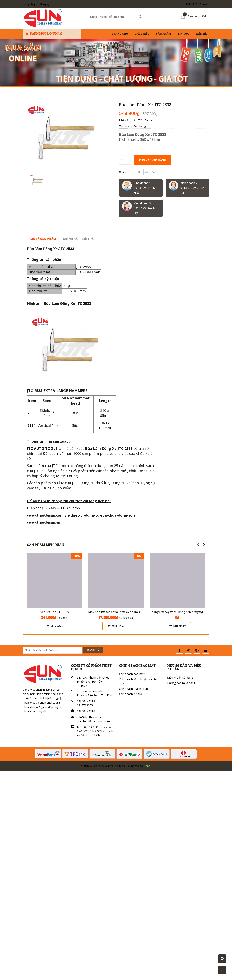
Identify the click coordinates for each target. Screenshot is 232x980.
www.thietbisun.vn (44, 522)
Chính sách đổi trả (130, 694)
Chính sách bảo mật (132, 674)
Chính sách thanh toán (133, 689)
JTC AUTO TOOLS (42, 448)
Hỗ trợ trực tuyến (198, 4)
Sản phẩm (163, 34)
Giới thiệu (142, 34)
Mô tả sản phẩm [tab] (43, 239)
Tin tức (183, 34)
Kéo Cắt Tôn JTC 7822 (55, 612)
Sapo (147, 766)
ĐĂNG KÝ (93, 650)
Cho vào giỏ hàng (152, 160)
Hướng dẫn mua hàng (181, 683)
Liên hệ (201, 34)
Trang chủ (120, 34)
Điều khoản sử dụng (180, 678)
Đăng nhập (29, 4)
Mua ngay (55, 626)
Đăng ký (45, 4)
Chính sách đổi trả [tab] (78, 239)
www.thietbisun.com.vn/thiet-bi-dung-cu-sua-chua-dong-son (81, 515)
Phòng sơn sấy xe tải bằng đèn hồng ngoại (178, 612)
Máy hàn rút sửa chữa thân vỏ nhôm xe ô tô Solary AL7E (127, 612)
